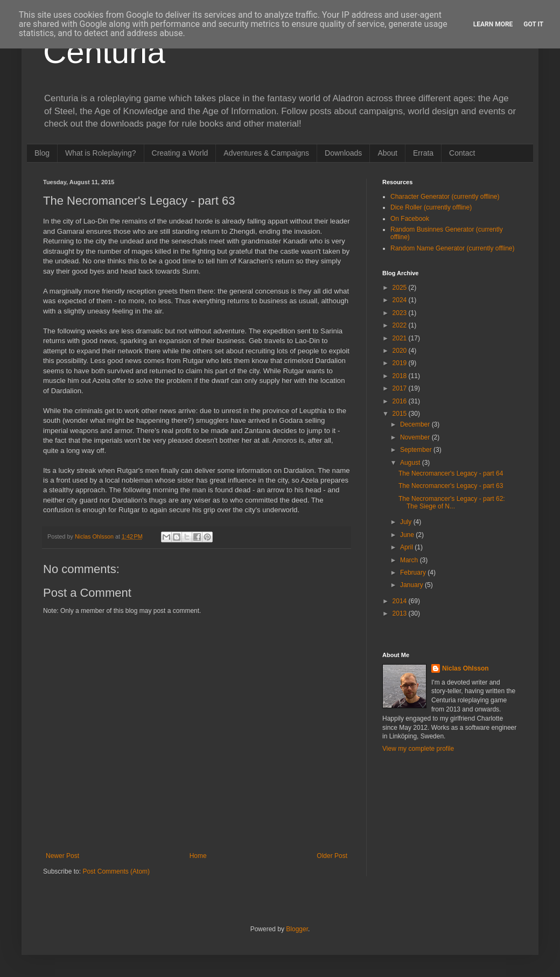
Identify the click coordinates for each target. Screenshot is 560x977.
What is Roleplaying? (101, 153)
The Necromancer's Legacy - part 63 (451, 486)
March (410, 560)
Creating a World (180, 153)
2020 (401, 351)
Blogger (297, 929)
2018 (401, 376)
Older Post (332, 856)
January (412, 585)
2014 (401, 601)
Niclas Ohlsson (465, 668)
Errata (423, 153)
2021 (401, 338)
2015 (401, 414)
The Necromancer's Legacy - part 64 (451, 473)
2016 (401, 401)
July (407, 522)
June (408, 535)
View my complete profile (418, 749)
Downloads (343, 153)
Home (198, 856)
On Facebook (410, 219)
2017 (401, 388)
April (407, 547)
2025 (401, 288)
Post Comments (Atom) (116, 871)
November (416, 437)
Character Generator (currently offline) (445, 197)
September (417, 450)
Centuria (104, 52)
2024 (401, 300)
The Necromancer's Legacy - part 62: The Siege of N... (452, 503)
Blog (42, 153)
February (414, 573)
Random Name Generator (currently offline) (453, 248)
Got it (533, 24)
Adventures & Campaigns (266, 153)
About (387, 153)
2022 (401, 325)
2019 (401, 363)
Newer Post (62, 856)
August (411, 463)
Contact (462, 153)
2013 (401, 613)
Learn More (493, 24)
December (416, 424)
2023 (401, 313)
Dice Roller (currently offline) (431, 207)
